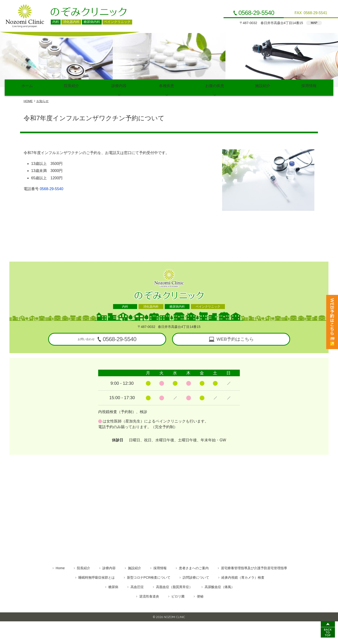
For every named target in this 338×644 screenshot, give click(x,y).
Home (60, 567)
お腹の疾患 (215, 87)
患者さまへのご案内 (194, 567)
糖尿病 (113, 586)
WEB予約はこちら (235, 338)
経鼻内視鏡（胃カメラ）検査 (243, 576)
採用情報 (309, 87)
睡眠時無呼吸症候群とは (97, 576)
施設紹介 (263, 87)
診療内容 (119, 87)
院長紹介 (72, 87)
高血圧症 (137, 586)
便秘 (200, 595)
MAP (314, 23)
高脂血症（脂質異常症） (174, 586)
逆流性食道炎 (149, 595)
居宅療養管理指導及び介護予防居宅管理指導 (254, 567)
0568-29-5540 (256, 13)
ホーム (27, 87)
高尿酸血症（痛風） (220, 586)
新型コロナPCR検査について (149, 576)
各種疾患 (167, 87)
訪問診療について (196, 576)
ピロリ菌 (178, 595)
